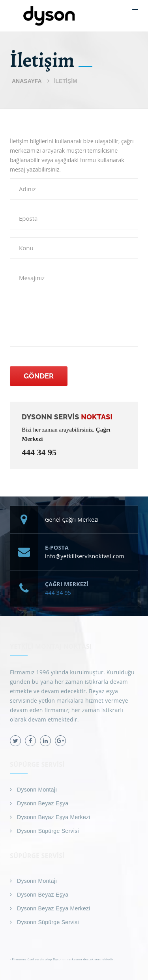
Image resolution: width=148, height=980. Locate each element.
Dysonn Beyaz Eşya (43, 803)
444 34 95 (39, 452)
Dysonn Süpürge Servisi (48, 831)
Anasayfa (27, 81)
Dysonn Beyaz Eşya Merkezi (54, 817)
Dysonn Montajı (37, 790)
